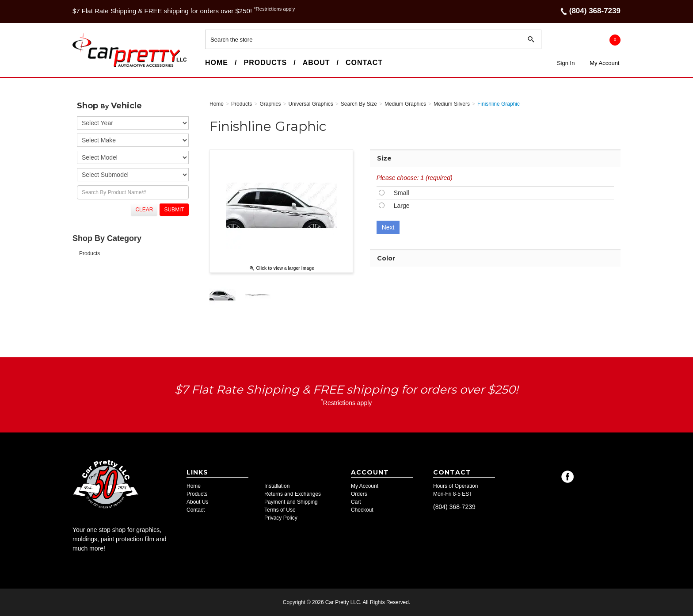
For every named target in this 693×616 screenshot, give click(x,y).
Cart (356, 502)
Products (265, 63)
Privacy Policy (281, 518)
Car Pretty (88, 67)
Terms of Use (280, 510)
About (316, 63)
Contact (364, 63)
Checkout (362, 510)
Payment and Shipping (291, 502)
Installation (277, 486)
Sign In (566, 63)
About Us (197, 502)
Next (388, 227)
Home (217, 63)
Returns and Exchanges (293, 494)
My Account (604, 63)
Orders (359, 494)
